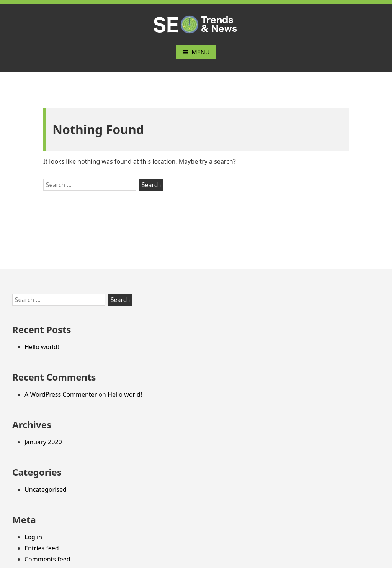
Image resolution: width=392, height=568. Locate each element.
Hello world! (42, 347)
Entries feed (42, 548)
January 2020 (43, 442)
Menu (196, 52)
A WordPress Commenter (61, 394)
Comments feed (47, 559)
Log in (33, 537)
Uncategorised (46, 489)
